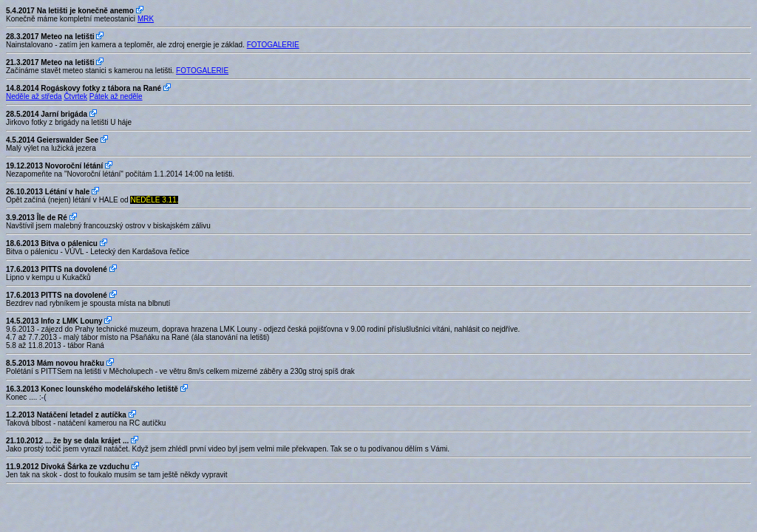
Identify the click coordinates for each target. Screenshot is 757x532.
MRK (146, 19)
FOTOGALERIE (273, 45)
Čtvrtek (75, 96)
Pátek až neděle (116, 96)
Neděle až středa (34, 96)
